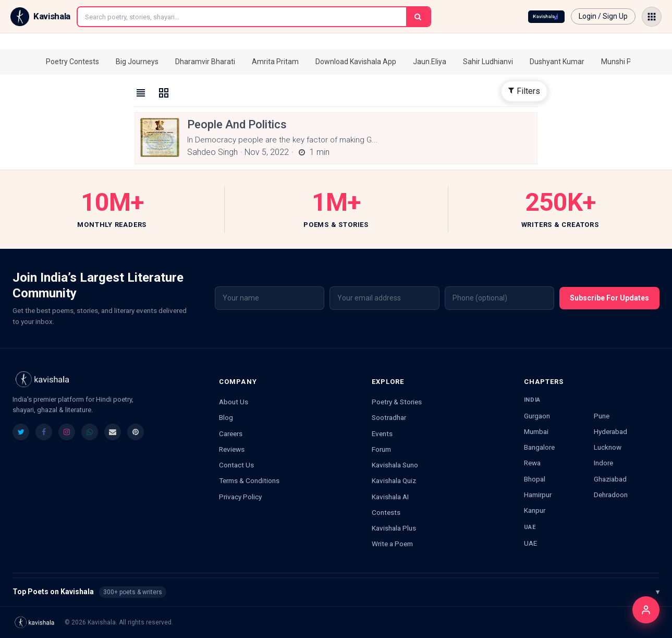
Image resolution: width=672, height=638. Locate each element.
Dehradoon (611, 495)
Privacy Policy (240, 497)
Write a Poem (392, 544)
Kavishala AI (390, 497)
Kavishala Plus (394, 528)
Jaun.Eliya (430, 62)
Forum (381, 449)
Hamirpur (538, 495)
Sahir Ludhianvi (488, 62)
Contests (386, 512)
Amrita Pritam (275, 62)
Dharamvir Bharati (205, 62)
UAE (530, 543)
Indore (603, 463)
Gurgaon (537, 416)
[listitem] (21, 432)
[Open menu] (652, 17)
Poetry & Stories (397, 402)
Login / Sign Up (603, 16)
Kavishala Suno (395, 465)
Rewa (532, 463)
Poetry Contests (72, 62)
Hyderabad (610, 431)
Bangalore (539, 447)
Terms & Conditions (249, 480)
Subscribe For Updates (609, 298)
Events (382, 434)
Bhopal (535, 479)
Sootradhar (389, 417)
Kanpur (535, 510)
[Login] (646, 610)
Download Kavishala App (356, 62)
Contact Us (236, 465)
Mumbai (536, 431)
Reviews (232, 449)
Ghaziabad (610, 479)
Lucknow (608, 447)
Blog (226, 417)
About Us (234, 402)
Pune (602, 416)
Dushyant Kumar (557, 62)
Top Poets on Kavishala (336, 592)
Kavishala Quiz (394, 480)
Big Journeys (137, 62)
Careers (231, 434)
